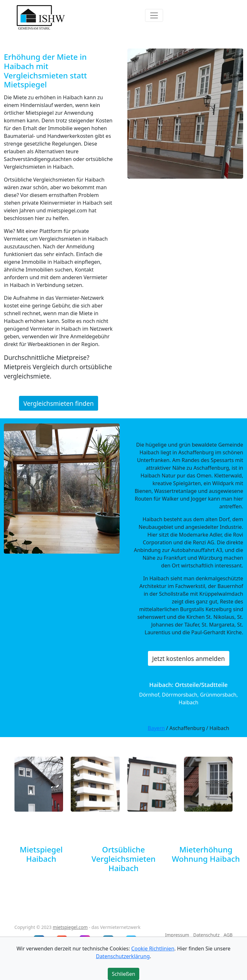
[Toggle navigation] (154, 15)
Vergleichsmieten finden (59, 403)
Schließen (124, 974)
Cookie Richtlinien (153, 949)
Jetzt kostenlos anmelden (188, 659)
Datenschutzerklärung (123, 956)
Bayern (156, 728)
